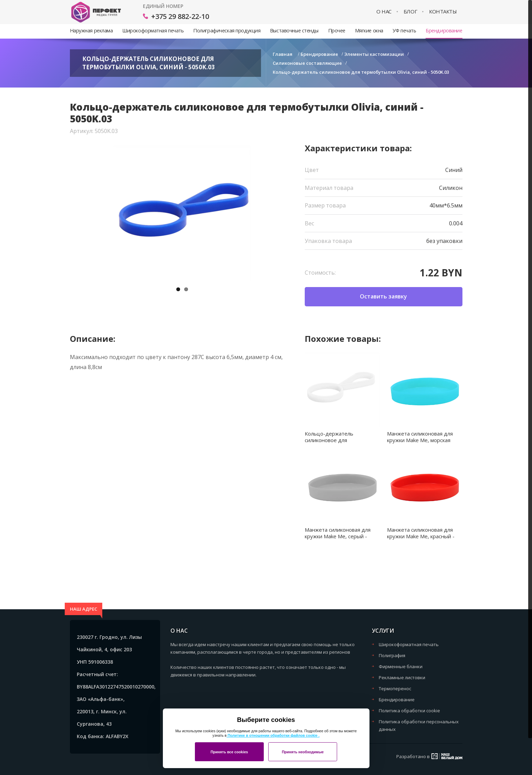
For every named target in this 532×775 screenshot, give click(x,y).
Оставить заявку (383, 296)
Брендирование (444, 30)
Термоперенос (395, 689)
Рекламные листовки (402, 677)
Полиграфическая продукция (227, 30)
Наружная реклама (91, 30)
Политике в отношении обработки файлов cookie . (273, 735)
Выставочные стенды (294, 30)
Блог (410, 12)
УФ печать (404, 30)
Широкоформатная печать (153, 30)
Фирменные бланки (401, 666)
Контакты (443, 12)
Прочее (337, 30)
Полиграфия (392, 655)
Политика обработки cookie (409, 711)
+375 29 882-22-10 (180, 16)
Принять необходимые (303, 752)
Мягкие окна (369, 30)
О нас (384, 12)
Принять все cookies (229, 752)
